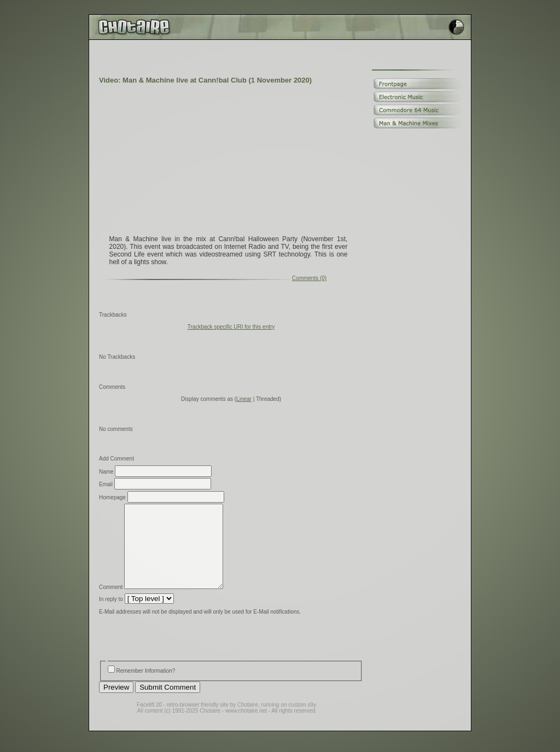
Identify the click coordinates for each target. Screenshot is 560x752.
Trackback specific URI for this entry (231, 327)
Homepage (112, 497)
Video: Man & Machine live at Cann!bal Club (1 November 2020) (205, 80)
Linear (244, 399)
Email (106, 484)
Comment (111, 604)
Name (106, 472)
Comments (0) (309, 278)
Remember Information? (146, 687)
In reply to (111, 616)
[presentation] (182, 656)
